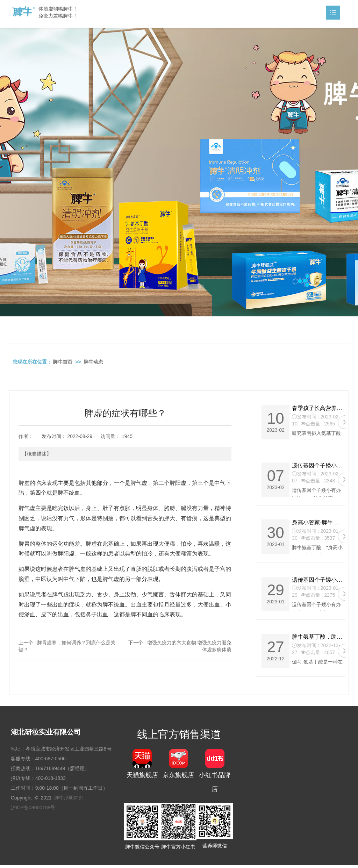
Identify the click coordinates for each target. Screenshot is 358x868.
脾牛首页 (63, 363)
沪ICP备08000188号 (33, 811)
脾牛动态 (93, 363)
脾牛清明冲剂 (69, 801)
